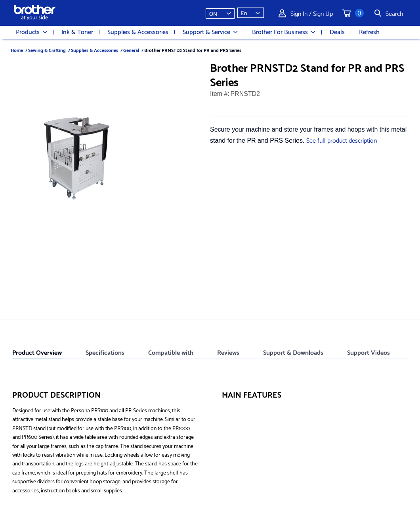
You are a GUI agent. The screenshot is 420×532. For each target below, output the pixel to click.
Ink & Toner (77, 31)
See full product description (342, 140)
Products (32, 32)
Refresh (369, 31)
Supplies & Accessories (138, 31)
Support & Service (210, 32)
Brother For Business (284, 32)
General (131, 50)
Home (17, 50)
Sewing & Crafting (47, 50)
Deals (337, 31)
